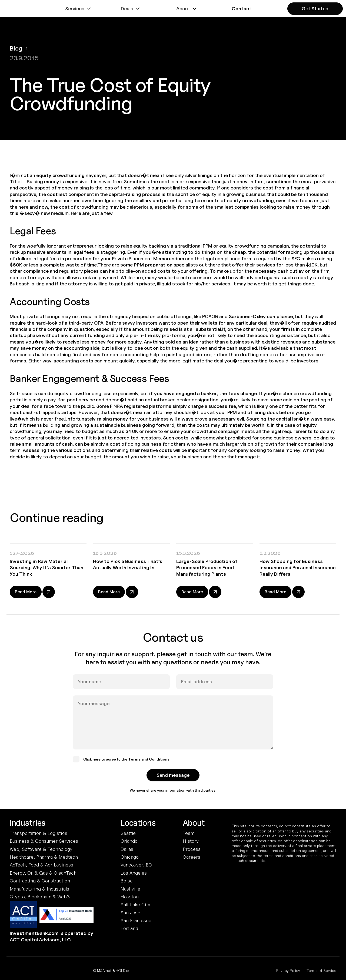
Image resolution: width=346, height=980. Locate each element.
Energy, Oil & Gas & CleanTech (43, 873)
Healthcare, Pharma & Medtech (44, 857)
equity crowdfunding (60, 175)
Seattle (128, 833)
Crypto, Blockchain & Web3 (40, 897)
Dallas (127, 849)
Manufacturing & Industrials (39, 889)
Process (192, 849)
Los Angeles (134, 873)
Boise (127, 881)
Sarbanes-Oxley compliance (261, 316)
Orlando (129, 841)
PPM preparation (153, 265)
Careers (192, 857)
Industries (28, 823)
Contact (242, 9)
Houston (130, 897)
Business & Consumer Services (44, 841)
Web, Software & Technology (41, 849)
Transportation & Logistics (39, 833)
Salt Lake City (135, 904)
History (191, 841)
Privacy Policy (288, 970)
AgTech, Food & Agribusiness (41, 865)
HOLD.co (123, 970)
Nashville (130, 889)
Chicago (130, 857)
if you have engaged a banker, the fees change (203, 393)
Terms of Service (321, 970)
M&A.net (104, 970)
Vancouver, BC (136, 865)
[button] (79, 9)
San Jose (130, 913)
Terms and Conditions (149, 766)
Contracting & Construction (40, 881)
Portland (129, 928)
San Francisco (136, 920)
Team (189, 833)
